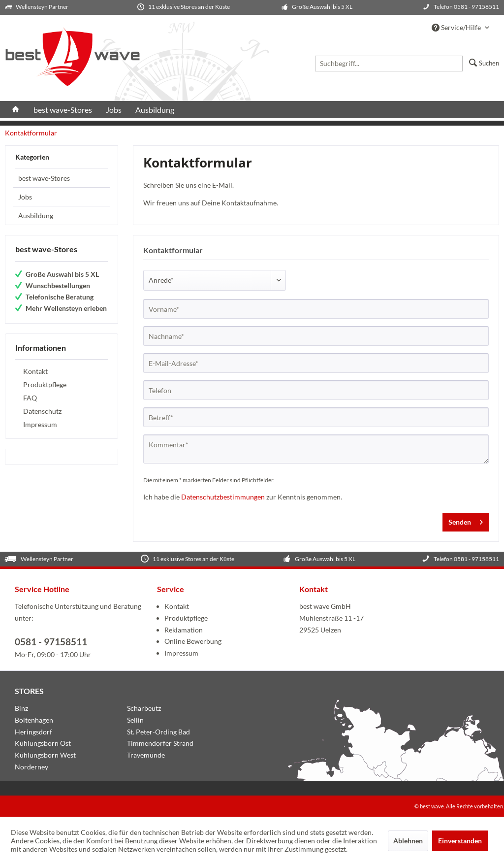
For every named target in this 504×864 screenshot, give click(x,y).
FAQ (30, 398)
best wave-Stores (44, 178)
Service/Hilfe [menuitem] (457, 27)
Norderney (31, 767)
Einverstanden (460, 841)
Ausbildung (36, 216)
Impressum (40, 424)
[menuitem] (353, 62)
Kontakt (35, 371)
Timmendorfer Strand (160, 743)
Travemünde (146, 755)
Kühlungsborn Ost (43, 743)
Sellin (135, 720)
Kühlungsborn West (45, 755)
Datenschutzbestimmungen (223, 497)
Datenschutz (42, 411)
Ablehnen (408, 841)
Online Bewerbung (193, 641)
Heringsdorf (33, 732)
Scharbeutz (144, 708)
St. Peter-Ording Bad (158, 732)
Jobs (25, 197)
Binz (21, 708)
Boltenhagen (34, 720)
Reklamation (184, 630)
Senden (466, 520)
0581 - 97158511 (51, 642)
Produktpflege (45, 384)
